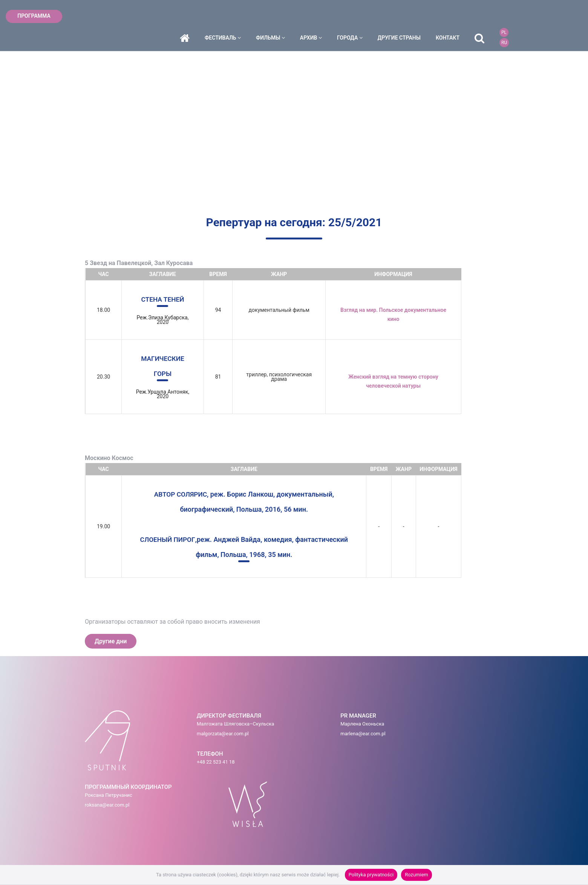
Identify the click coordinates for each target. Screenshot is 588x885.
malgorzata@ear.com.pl (182, 736)
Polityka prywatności (371, 875)
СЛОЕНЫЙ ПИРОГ (168, 539)
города (399, 16)
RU (553, 21)
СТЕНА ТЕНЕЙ (163, 299)
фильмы (319, 16)
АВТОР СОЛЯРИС (181, 494)
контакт (497, 16)
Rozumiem (416, 875)
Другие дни (111, 641)
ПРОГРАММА (34, 16)
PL (553, 11)
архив (360, 16)
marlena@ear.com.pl (286, 736)
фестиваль (272, 16)
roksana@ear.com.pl (358, 736)
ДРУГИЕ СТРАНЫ (448, 16)
